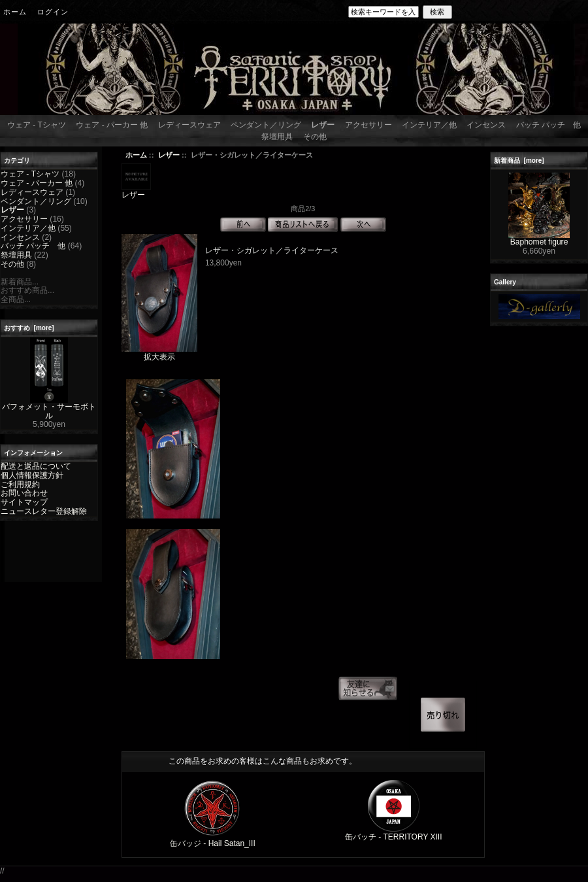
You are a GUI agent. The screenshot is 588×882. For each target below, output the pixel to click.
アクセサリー (368, 125)
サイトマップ (24, 502)
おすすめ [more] (29, 328)
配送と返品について (36, 466)
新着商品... (20, 282)
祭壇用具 (277, 137)
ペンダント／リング (266, 125)
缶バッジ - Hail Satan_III (213, 843)
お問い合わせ (24, 493)
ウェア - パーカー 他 (112, 125)
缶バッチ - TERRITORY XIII (394, 837)
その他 (315, 137)
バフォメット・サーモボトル (49, 408)
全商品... (16, 299)
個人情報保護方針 (32, 475)
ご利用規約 (20, 484)
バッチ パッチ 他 (548, 125)
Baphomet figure (539, 239)
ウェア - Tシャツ (37, 125)
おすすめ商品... (27, 290)
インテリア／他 (429, 125)
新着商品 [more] (519, 161)
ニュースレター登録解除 (44, 511)
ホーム (15, 12)
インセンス (486, 125)
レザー (169, 155)
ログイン (53, 12)
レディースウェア (189, 125)
